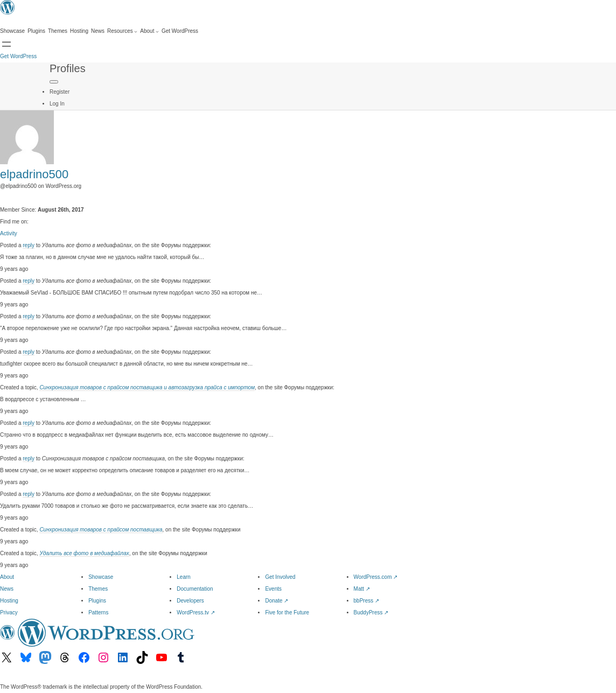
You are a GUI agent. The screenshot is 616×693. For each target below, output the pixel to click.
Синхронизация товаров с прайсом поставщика (101, 530)
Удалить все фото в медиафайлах (84, 553)
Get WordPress (18, 56)
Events (273, 589)
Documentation (195, 589)
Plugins (97, 601)
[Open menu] (6, 44)
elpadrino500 (34, 174)
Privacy (9, 612)
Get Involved (280, 577)
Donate (276, 601)
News (7, 589)
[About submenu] (149, 31)
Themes (98, 589)
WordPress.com (376, 577)
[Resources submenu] (122, 31)
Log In (57, 104)
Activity (9, 233)
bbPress (366, 601)
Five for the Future (287, 612)
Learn (184, 577)
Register (59, 92)
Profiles (68, 68)
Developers (190, 601)
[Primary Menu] (54, 82)
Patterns (98, 612)
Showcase (101, 577)
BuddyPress (371, 612)
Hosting (9, 601)
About (7, 577)
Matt (362, 589)
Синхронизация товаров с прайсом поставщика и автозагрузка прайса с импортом (147, 387)
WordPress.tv (196, 612)
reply (29, 245)
